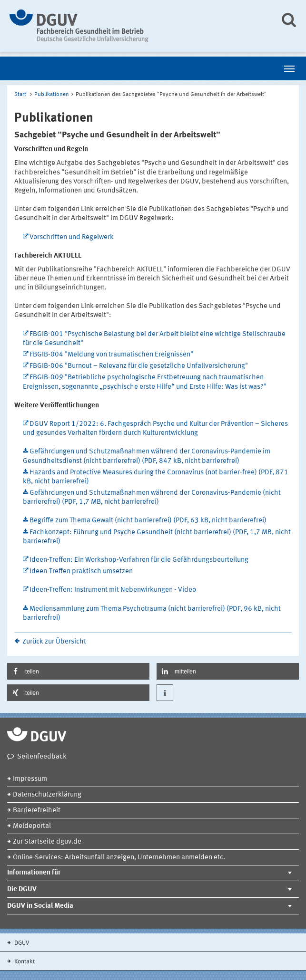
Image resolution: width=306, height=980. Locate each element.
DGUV (21, 943)
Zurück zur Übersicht (54, 642)
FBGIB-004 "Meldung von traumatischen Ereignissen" (111, 355)
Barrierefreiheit (37, 811)
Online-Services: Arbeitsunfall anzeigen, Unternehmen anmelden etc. (119, 858)
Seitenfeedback (42, 757)
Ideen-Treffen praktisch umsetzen (81, 572)
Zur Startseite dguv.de (47, 842)
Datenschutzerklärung (47, 795)
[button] (78, 671)
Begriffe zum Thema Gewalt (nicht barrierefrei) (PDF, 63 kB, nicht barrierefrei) (148, 521)
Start (20, 95)
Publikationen (52, 95)
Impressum (30, 779)
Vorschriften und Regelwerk (72, 237)
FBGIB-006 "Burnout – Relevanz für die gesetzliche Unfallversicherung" (139, 366)
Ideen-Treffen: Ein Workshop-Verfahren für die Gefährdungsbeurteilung (139, 560)
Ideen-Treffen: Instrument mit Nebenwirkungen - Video (113, 590)
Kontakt (24, 962)
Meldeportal (32, 826)
